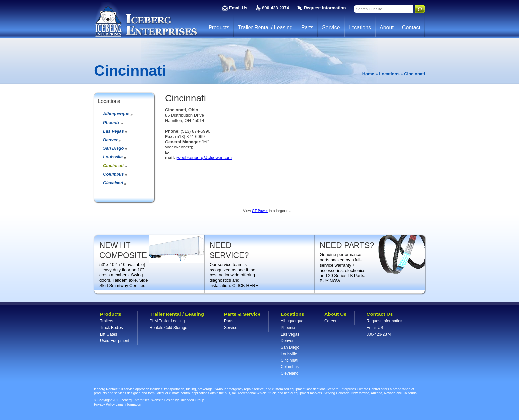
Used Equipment (115, 341)
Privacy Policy (104, 405)
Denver (110, 140)
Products (219, 28)
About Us (335, 314)
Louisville (113, 157)
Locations (360, 28)
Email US (375, 328)
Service (331, 28)
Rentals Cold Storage (168, 328)
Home (368, 74)
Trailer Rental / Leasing (265, 28)
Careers (331, 321)
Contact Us (380, 314)
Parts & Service (242, 314)
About (387, 28)
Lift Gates (108, 334)
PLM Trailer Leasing (167, 321)
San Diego (114, 148)
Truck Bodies (112, 328)
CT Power (260, 211)
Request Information (325, 8)
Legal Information (128, 405)
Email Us (238, 8)
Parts (307, 28)
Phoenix (111, 123)
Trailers (107, 321)
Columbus (114, 174)
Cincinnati (113, 166)
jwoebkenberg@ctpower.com (204, 158)
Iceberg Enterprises (146, 20)
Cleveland (113, 183)
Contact (411, 28)
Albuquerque (116, 114)
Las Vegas (114, 131)
